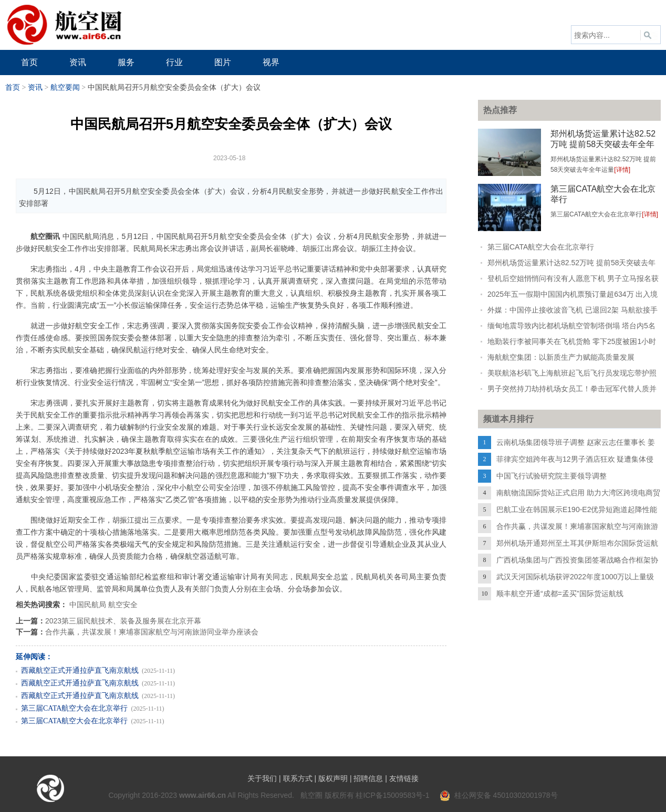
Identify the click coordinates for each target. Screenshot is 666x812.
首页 (13, 87)
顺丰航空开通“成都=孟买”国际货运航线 (560, 594)
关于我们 (262, 778)
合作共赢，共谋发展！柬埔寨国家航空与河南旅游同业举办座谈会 (152, 632)
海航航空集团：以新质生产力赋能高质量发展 (561, 357)
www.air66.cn (202, 795)
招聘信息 (368, 778)
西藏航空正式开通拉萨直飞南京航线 (80, 670)
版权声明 (333, 778)
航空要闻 (65, 87)
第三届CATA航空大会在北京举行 (74, 708)
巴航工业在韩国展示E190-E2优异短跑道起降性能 (577, 509)
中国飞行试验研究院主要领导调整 (551, 476)
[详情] (622, 170)
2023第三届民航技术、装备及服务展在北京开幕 (123, 621)
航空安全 (123, 605)
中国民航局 (88, 605)
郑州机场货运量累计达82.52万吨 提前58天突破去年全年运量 (603, 144)
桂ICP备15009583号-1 (392, 795)
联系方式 (298, 778)
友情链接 (404, 778)
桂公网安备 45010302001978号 (499, 795)
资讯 (35, 87)
